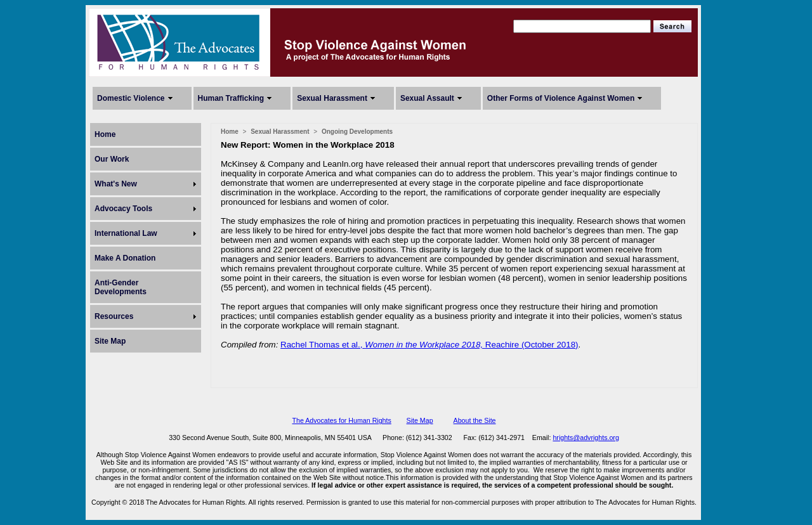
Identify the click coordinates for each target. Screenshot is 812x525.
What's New (116, 184)
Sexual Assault (427, 98)
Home (105, 134)
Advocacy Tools (123, 209)
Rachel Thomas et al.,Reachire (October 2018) (429, 345)
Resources (114, 316)
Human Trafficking (231, 98)
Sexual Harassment (332, 98)
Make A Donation (125, 258)
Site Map (110, 341)
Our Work (112, 159)
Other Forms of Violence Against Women (561, 98)
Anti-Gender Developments (121, 287)
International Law (126, 233)
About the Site (475, 420)
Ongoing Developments (357, 132)
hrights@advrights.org (586, 437)
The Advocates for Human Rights (341, 420)
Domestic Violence (131, 98)
